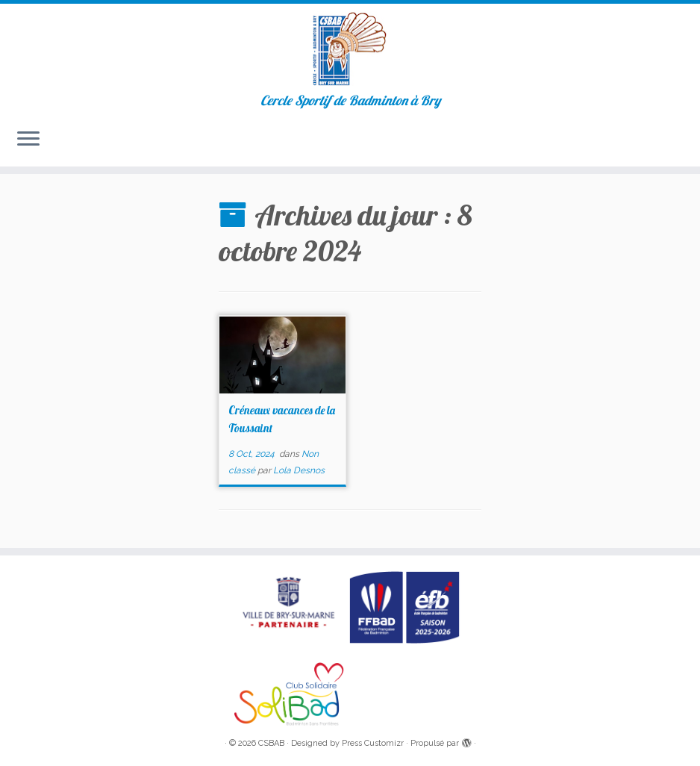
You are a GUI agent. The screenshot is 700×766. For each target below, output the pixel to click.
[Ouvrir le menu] (28, 140)
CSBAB (271, 743)
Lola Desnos (299, 470)
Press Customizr (373, 743)
